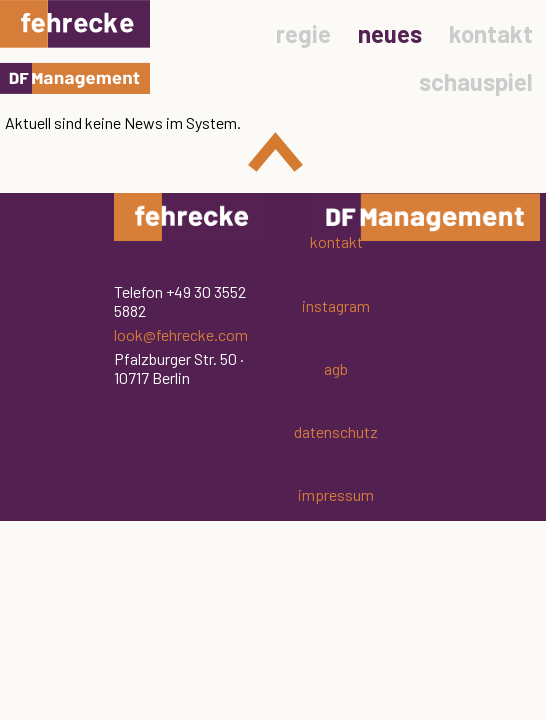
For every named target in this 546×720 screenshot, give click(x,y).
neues (390, 33)
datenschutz (336, 431)
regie (303, 33)
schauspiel (476, 81)
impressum (336, 494)
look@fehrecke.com (181, 334)
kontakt (491, 33)
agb (336, 368)
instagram (336, 305)
